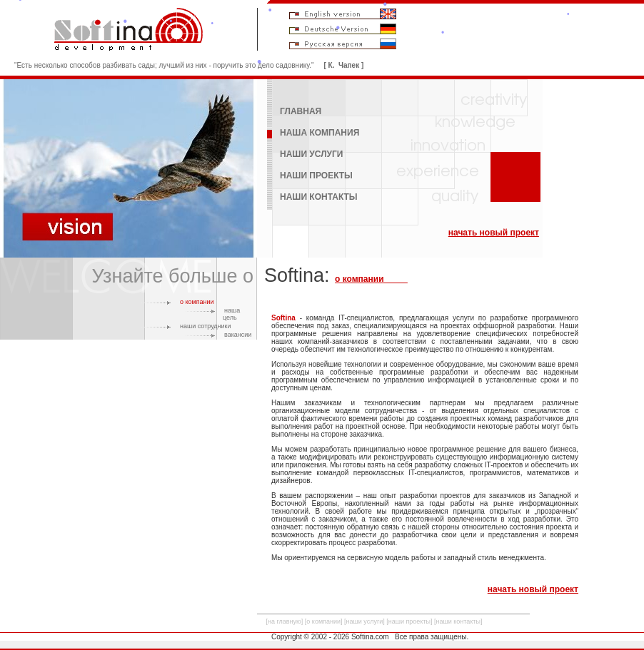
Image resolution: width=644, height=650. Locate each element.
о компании (197, 302)
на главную (285, 621)
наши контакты (458, 621)
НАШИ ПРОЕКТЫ (316, 176)
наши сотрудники (206, 326)
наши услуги (365, 621)
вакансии (238, 335)
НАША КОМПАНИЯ (320, 133)
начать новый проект (494, 233)
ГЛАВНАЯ (301, 111)
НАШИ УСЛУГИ (312, 154)
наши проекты (409, 621)
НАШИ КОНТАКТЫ (319, 197)
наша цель (231, 314)
